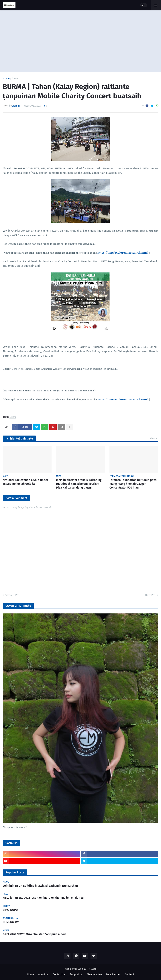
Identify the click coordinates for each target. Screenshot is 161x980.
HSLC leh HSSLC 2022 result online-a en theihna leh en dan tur (44, 898)
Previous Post (12, 595)
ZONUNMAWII (12, 922)
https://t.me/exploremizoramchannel (123, 253)
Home (6, 79)
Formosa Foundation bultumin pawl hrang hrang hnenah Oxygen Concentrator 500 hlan (133, 484)
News (15, 79)
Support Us (76, 974)
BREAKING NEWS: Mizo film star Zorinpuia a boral (35, 934)
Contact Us (59, 974)
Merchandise (94, 974)
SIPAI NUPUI (11, 910)
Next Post (151, 595)
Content (129, 974)
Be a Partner (113, 974)
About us (43, 974)
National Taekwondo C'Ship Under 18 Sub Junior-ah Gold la (25, 482)
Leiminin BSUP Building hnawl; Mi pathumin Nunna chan (40, 886)
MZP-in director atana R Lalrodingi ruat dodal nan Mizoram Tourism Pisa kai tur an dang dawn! (79, 484)
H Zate (93, 969)
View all (154, 438)
